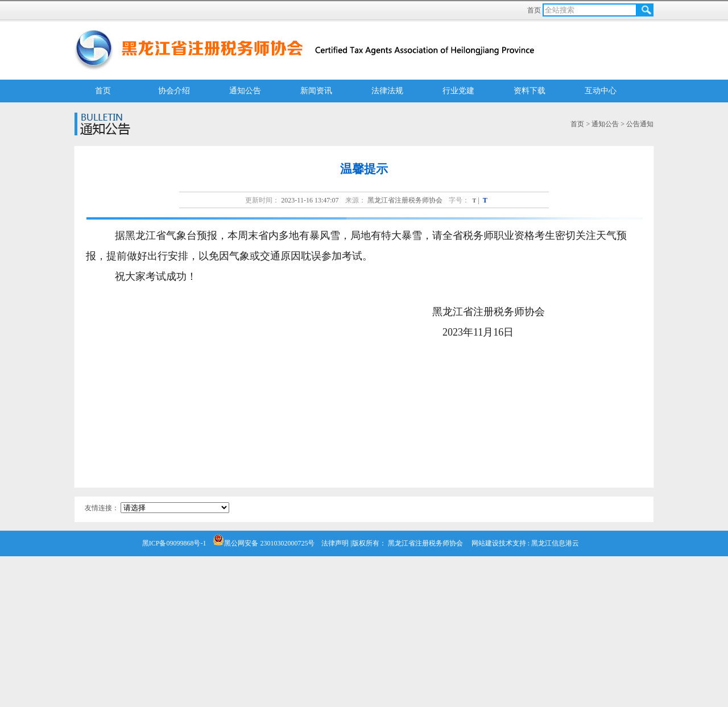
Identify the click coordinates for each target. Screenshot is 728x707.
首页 (535, 10)
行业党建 (458, 91)
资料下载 (530, 91)
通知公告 (245, 91)
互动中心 (601, 91)
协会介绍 (174, 91)
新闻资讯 (316, 91)
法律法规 (387, 91)
